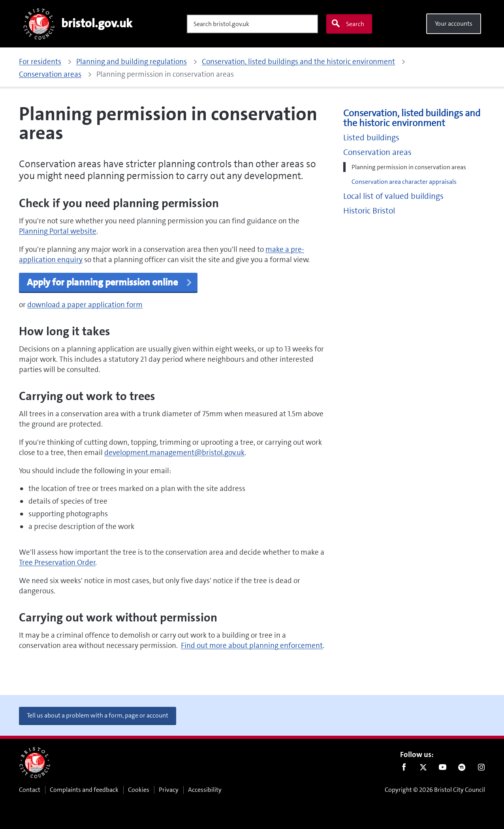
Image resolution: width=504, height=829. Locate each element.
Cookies (139, 790)
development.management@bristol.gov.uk (174, 452)
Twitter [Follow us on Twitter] (423, 769)
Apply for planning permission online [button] (110, 282)
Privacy (169, 790)
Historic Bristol (369, 211)
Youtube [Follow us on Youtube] (443, 769)
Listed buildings (371, 138)
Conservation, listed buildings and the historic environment (412, 118)
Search (348, 24)
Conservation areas (377, 152)
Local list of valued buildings (393, 196)
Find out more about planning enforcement (252, 645)
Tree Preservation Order (57, 562)
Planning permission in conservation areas (409, 167)
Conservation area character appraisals (404, 182)
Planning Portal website (58, 231)
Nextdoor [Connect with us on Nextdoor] (462, 769)
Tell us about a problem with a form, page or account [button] (98, 715)
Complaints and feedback (84, 790)
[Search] (252, 24)
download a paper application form (85, 305)
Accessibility (205, 790)
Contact (30, 790)
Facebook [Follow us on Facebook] (404, 769)
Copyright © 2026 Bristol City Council (435, 790)
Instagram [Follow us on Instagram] (481, 769)
